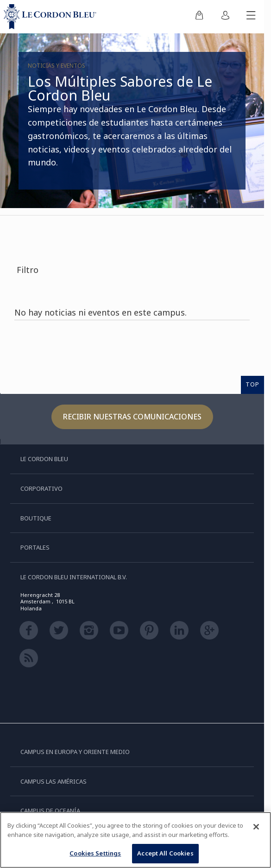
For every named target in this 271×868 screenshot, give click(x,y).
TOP (252, 384)
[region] (135, 840)
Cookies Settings (95, 853)
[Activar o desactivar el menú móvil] (251, 17)
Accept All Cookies (165, 853)
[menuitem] (199, 17)
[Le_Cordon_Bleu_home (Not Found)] (52, 17)
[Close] (256, 827)
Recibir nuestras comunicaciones (132, 417)
